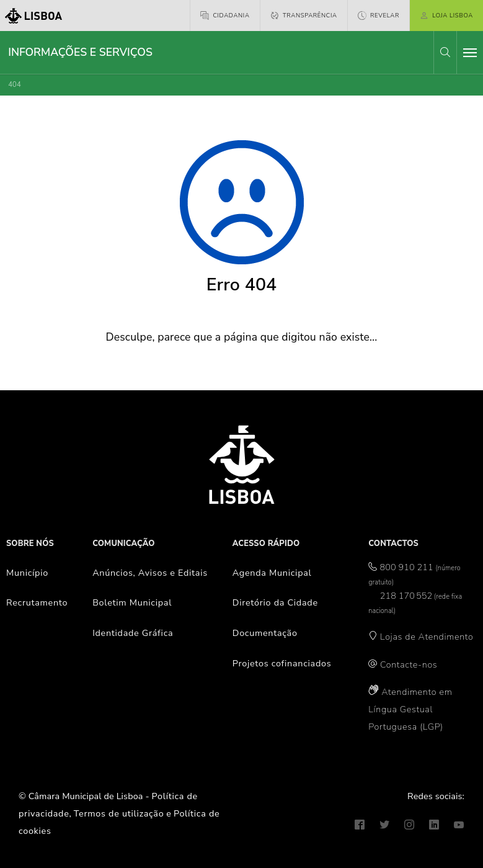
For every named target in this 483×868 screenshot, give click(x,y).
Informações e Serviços (80, 52)
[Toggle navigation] (470, 53)
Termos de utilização (119, 813)
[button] (445, 52)
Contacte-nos (409, 664)
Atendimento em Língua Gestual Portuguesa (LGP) (410, 709)
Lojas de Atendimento (427, 637)
